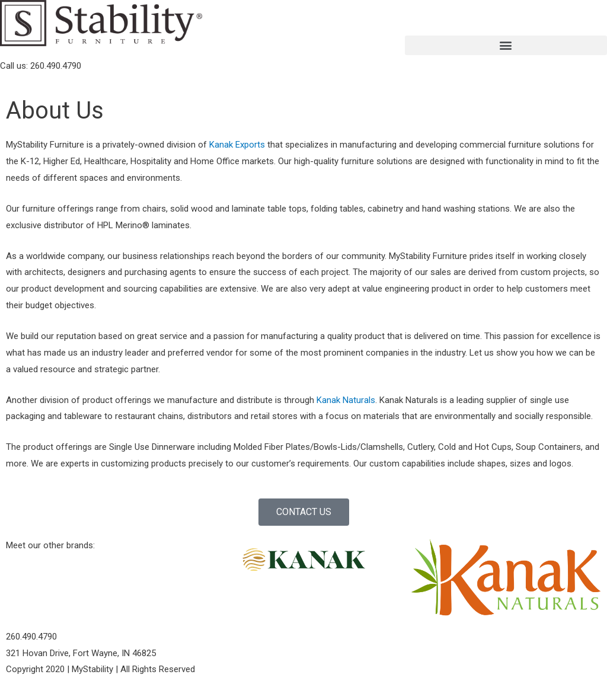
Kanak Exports (238, 145)
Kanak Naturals (346, 400)
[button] (506, 45)
